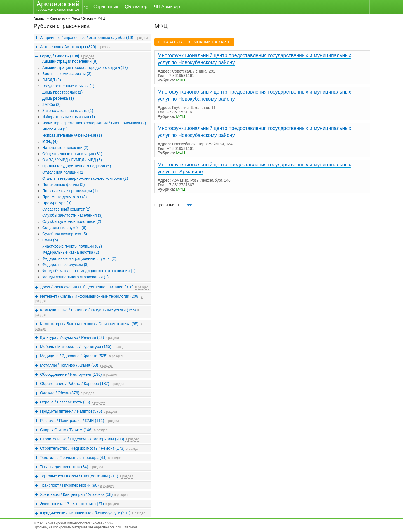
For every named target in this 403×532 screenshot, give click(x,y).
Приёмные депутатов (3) (65, 197)
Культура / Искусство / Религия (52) (72, 337)
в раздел (141, 38)
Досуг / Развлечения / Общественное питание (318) (87, 287)
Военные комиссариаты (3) (67, 74)
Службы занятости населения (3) (72, 215)
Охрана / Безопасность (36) (65, 402)
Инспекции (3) (55, 129)
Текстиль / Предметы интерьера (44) (73, 458)
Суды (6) (50, 240)
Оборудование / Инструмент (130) (71, 374)
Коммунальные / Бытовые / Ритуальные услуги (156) (88, 310)
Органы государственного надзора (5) (77, 166)
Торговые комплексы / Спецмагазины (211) (79, 476)
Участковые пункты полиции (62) (72, 246)
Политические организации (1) (70, 191)
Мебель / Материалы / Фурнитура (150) (76, 347)
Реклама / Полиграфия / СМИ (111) (72, 421)
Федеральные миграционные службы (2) (79, 258)
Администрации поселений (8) (70, 61)
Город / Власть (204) (60, 56)
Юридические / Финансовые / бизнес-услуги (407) (85, 513)
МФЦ (101, 18)
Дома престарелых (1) (62, 92)
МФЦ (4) (50, 141)
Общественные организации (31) (72, 154)
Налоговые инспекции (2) (65, 148)
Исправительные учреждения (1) (72, 135)
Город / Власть (82, 18)
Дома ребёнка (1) (58, 98)
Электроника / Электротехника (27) (72, 504)
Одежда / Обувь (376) (60, 393)
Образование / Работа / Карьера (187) (75, 384)
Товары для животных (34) (64, 467)
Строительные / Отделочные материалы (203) (82, 439)
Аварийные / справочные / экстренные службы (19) (87, 38)
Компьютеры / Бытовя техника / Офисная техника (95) (89, 324)
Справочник (106, 7)
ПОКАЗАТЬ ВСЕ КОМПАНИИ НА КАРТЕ (194, 42)
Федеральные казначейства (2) (71, 252)
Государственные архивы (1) (68, 86)
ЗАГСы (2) (51, 104)
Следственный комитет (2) (66, 209)
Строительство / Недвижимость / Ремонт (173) (82, 448)
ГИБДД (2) (52, 80)
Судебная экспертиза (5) (65, 234)
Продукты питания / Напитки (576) (71, 411)
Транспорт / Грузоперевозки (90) (69, 485)
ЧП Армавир (167, 7)
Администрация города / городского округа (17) (85, 67)
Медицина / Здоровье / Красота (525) (74, 356)
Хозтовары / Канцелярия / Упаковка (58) (76, 494)
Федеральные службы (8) (65, 265)
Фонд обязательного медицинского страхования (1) (89, 271)
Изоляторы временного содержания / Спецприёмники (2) (94, 123)
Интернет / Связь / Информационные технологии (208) (90, 296)
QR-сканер (136, 7)
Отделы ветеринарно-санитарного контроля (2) (85, 178)
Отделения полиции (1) (63, 172)
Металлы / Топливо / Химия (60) (69, 365)
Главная (39, 18)
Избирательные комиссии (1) (69, 117)
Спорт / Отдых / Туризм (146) (66, 430)
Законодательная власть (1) (68, 111)
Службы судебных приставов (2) (72, 221)
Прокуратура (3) (57, 203)
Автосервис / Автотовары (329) (68, 47)
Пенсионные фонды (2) (64, 185)
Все (189, 205)
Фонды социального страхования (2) (75, 277)
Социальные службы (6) (64, 228)
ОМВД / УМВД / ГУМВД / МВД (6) (72, 160)
